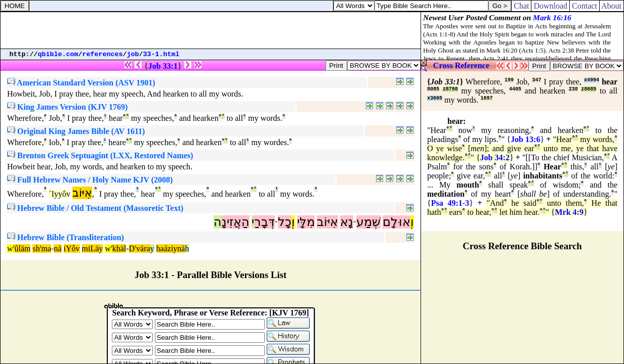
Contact (585, 6)
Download (550, 6)
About (612, 6)
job (133, 54)
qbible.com (58, 54)
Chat (521, 6)
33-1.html (161, 54)
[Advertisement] (211, 30)
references (103, 54)
